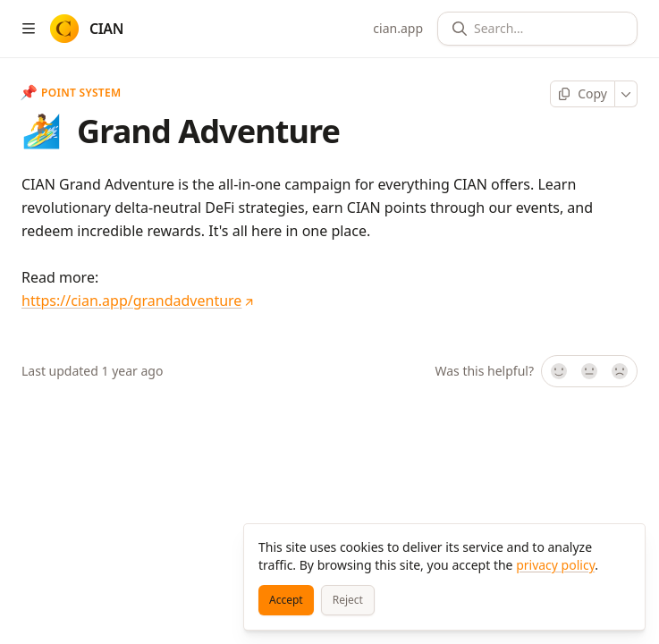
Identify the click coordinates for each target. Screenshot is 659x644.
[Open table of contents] (29, 29)
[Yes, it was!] (558, 371)
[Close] (623, 546)
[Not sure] (589, 371)
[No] (621, 371)
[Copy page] (583, 94)
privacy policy (555, 565)
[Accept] (286, 600)
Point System (71, 93)
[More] (626, 94)
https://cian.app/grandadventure (138, 301)
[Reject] (348, 600)
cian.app (398, 28)
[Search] (545, 29)
